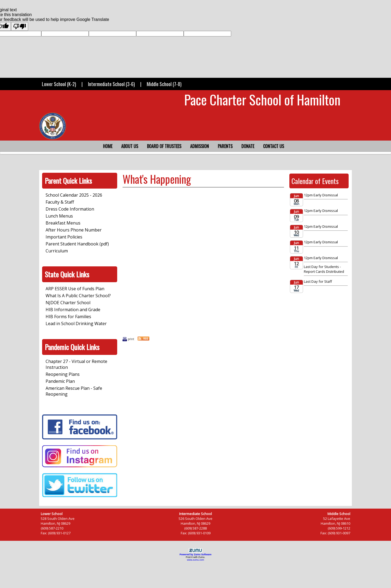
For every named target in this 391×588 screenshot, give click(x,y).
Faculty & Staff (60, 202)
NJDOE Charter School (68, 303)
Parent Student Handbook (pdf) (77, 244)
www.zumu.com (195, 560)
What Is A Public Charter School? (78, 296)
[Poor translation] (20, 26)
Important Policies (64, 237)
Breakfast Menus (63, 223)
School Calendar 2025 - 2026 (74, 195)
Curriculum (57, 251)
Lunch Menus (59, 216)
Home (108, 146)
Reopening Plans (63, 374)
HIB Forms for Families (68, 317)
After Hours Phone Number (74, 230)
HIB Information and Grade (73, 310)
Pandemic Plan (60, 381)
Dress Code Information (70, 209)
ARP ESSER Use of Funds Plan (75, 289)
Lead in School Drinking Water (76, 324)
